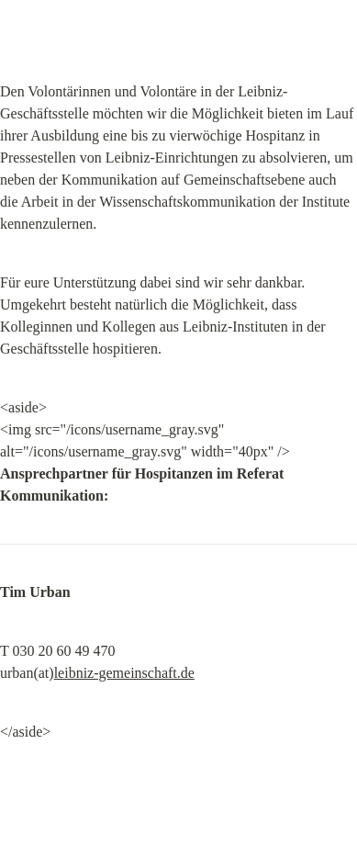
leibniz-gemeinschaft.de (124, 673)
